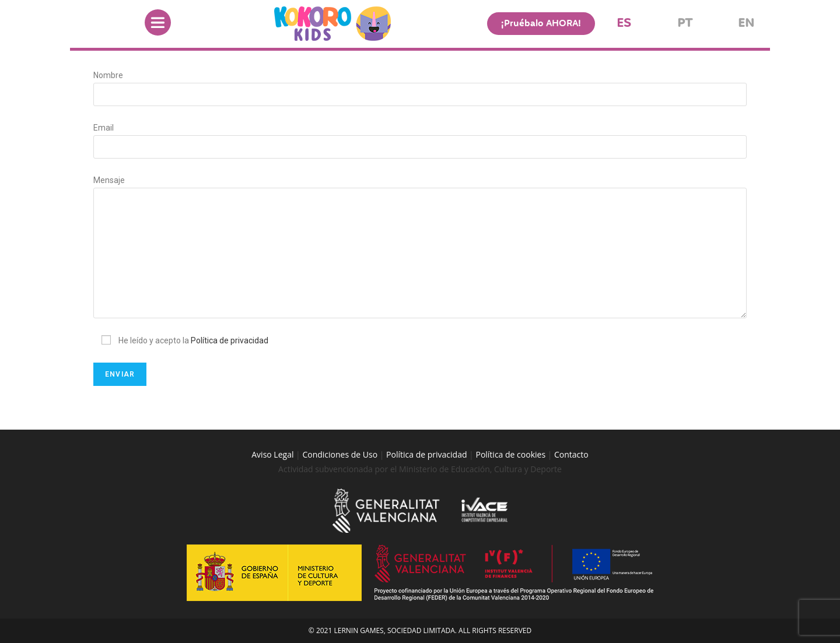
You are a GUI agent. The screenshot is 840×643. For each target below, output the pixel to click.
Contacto (571, 454)
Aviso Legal (272, 454)
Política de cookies (511, 454)
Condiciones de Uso (340, 454)
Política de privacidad (230, 340)
